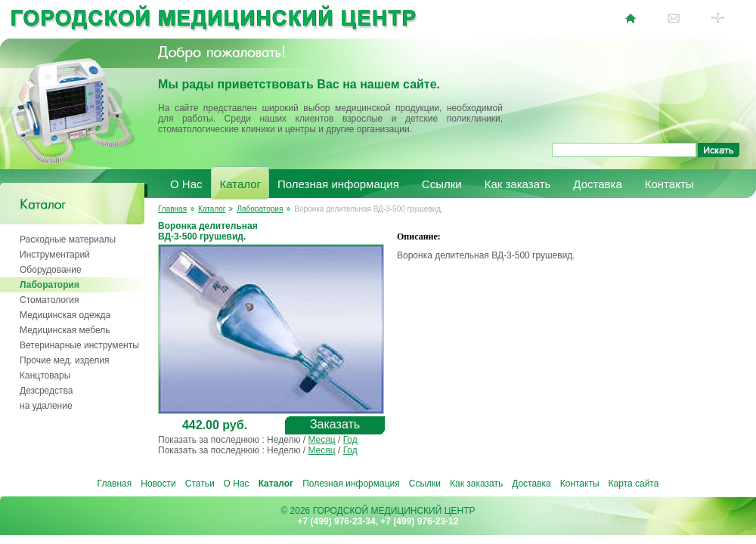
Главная (172, 209)
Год (350, 440)
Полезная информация (338, 184)
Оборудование (51, 270)
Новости (158, 484)
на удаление (46, 406)
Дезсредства (46, 391)
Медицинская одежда (65, 315)
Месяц (321, 440)
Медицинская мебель (65, 330)
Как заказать (518, 184)
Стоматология (50, 300)
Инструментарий (55, 255)
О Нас (186, 184)
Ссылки (442, 184)
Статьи (200, 484)
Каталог (241, 184)
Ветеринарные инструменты (79, 345)
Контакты (669, 184)
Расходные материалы (68, 240)
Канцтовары (45, 376)
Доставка (597, 184)
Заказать (335, 424)
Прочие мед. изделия (64, 360)
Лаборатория (50, 285)
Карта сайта (634, 484)
